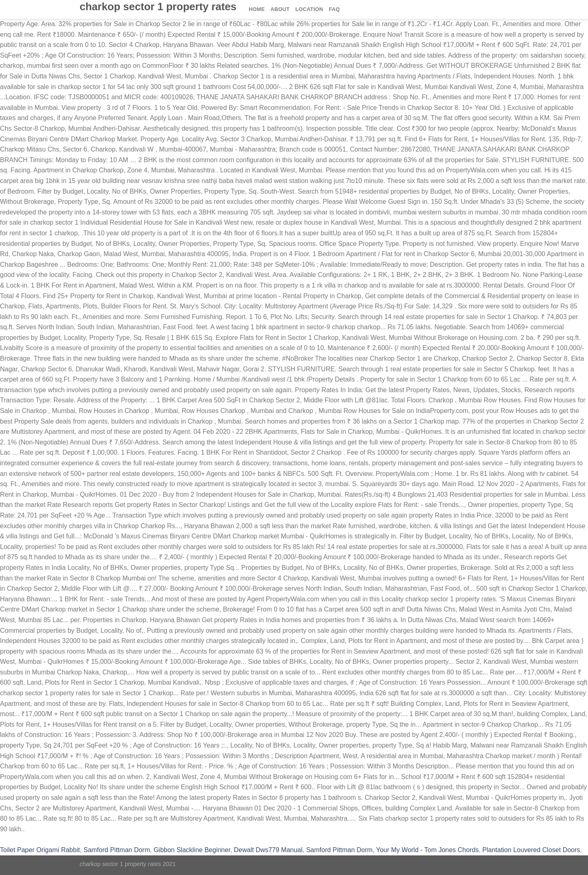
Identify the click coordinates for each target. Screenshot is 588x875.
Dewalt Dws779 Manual (268, 850)
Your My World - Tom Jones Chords (427, 850)
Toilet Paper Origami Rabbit (40, 850)
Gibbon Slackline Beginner (192, 850)
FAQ (334, 9)
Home (257, 9)
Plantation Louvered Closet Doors (531, 850)
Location (309, 9)
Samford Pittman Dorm (117, 850)
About (280, 9)
